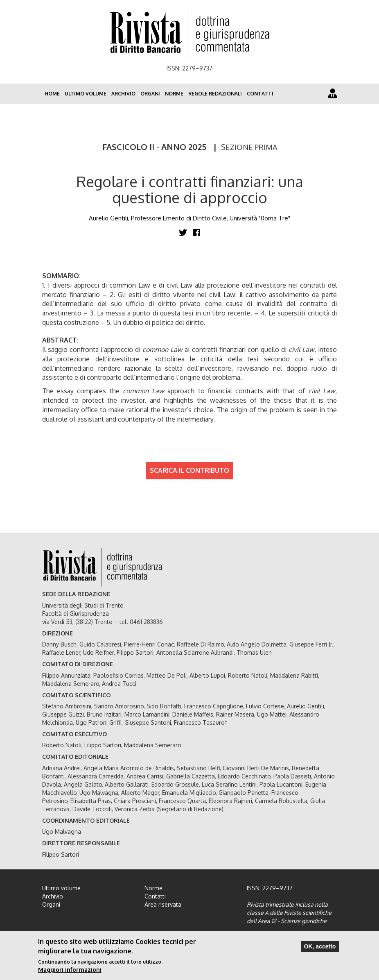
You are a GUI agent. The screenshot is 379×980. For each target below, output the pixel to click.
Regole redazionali (215, 94)
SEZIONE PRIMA (249, 147)
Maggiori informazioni (70, 970)
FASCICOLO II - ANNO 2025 (154, 147)
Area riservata (163, 904)
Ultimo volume (86, 94)
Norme (174, 94)
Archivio (123, 94)
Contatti (260, 94)
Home (52, 94)
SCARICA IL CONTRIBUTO (189, 470)
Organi (150, 94)
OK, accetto (320, 946)
